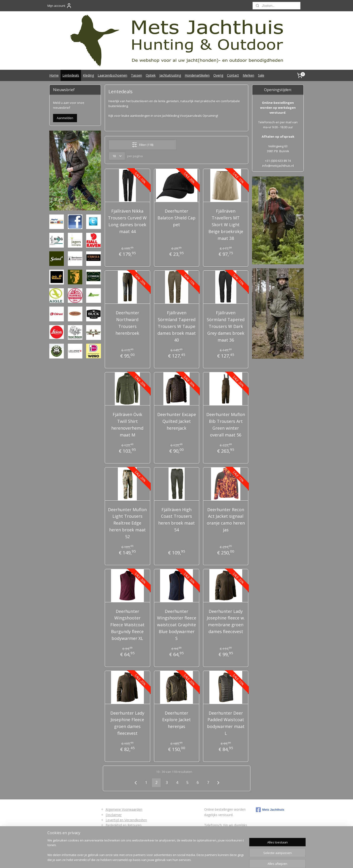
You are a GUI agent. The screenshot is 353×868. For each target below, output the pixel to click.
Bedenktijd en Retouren (124, 825)
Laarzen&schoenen (112, 75)
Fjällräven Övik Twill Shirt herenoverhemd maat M (127, 424)
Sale (261, 75)
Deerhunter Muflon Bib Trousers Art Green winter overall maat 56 (226, 424)
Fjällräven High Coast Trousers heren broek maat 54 (176, 520)
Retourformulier (118, 831)
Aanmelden (65, 118)
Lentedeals (71, 75)
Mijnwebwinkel (228, 859)
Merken (248, 75)
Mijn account (60, 6)
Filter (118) (142, 145)
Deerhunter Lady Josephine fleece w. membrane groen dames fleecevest (226, 621)
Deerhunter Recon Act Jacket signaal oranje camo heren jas (226, 520)
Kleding (88, 75)
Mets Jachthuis (270, 810)
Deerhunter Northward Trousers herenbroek (127, 323)
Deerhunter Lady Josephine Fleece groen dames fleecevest (127, 723)
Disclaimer (114, 815)
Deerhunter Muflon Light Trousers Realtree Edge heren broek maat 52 (127, 523)
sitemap (159, 859)
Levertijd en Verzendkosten (126, 820)
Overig (218, 75)
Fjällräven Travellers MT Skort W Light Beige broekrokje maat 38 (226, 224)
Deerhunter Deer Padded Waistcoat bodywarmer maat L (226, 723)
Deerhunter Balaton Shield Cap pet (176, 218)
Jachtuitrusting (170, 75)
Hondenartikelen (197, 75)
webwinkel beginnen (187, 859)
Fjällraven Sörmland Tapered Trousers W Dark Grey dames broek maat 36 (226, 326)
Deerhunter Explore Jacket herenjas (176, 720)
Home (54, 75)
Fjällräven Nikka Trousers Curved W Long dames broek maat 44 (127, 221)
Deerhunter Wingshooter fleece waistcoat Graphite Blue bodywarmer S (176, 625)
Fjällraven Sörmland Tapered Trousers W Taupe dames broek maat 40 (176, 326)
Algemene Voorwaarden (124, 809)
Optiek (151, 75)
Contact (233, 75)
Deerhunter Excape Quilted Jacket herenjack (176, 421)
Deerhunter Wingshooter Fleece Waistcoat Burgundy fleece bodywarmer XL (127, 625)
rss (169, 859)
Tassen (136, 75)
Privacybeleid (115, 836)
